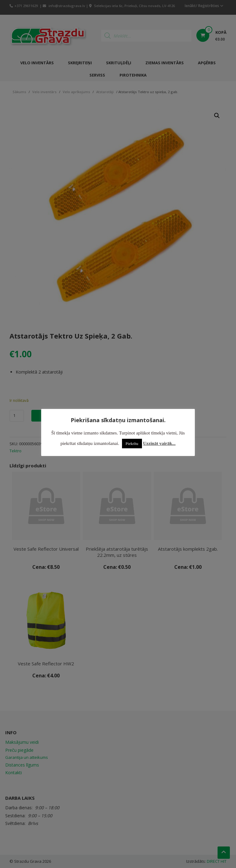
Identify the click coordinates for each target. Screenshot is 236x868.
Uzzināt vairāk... (159, 443)
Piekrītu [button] (132, 444)
